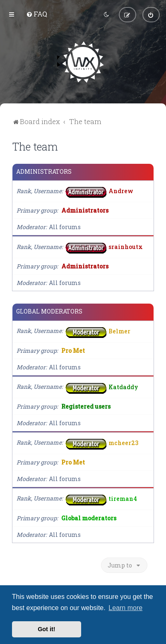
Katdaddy (123, 387)
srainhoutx (126, 247)
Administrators (44, 172)
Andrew (121, 191)
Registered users (86, 406)
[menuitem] (37, 14)
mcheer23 (123, 442)
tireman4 (123, 498)
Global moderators (49, 311)
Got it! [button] (46, 629)
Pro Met (73, 351)
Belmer (119, 331)
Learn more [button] (125, 608)
